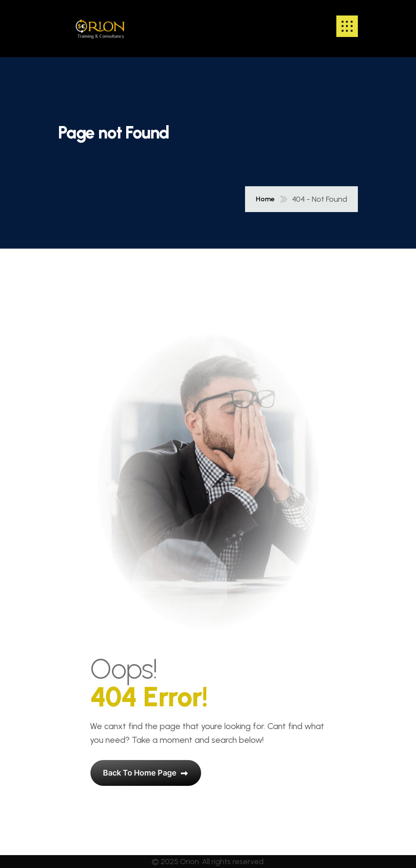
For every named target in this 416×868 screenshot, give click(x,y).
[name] (100, 26)
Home (265, 199)
